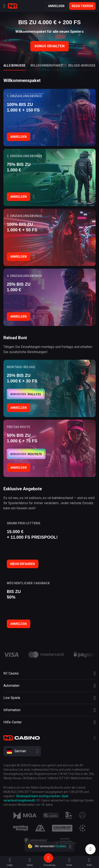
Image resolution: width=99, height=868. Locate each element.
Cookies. (61, 846)
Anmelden (56, 6)
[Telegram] (95, 738)
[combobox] (49, 751)
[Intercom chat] (90, 849)
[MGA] (25, 815)
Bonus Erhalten (49, 46)
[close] (70, 847)
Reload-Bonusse (82, 65)
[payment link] (46, 655)
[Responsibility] (51, 815)
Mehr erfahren (23, 564)
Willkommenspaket (47, 65)
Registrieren (82, 6)
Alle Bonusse (14, 65)
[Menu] (4, 6)
